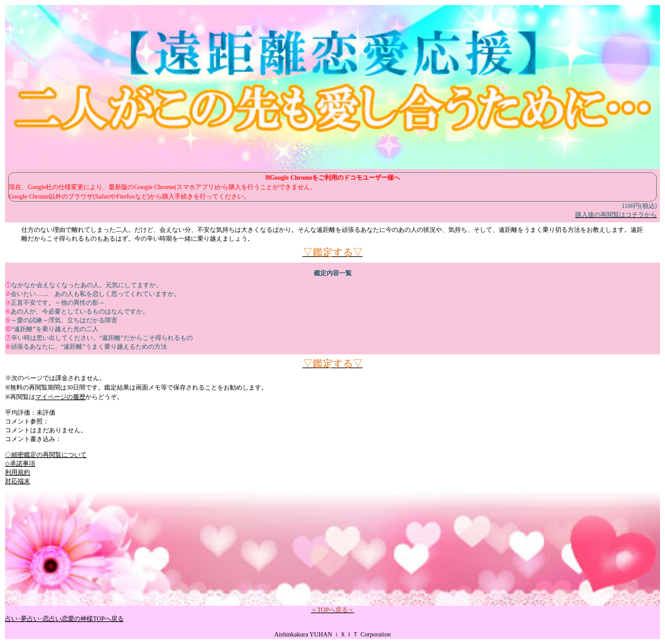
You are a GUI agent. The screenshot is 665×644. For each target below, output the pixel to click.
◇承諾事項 (20, 463)
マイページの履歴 (60, 397)
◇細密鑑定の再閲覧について (46, 455)
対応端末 (18, 481)
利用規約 (18, 472)
